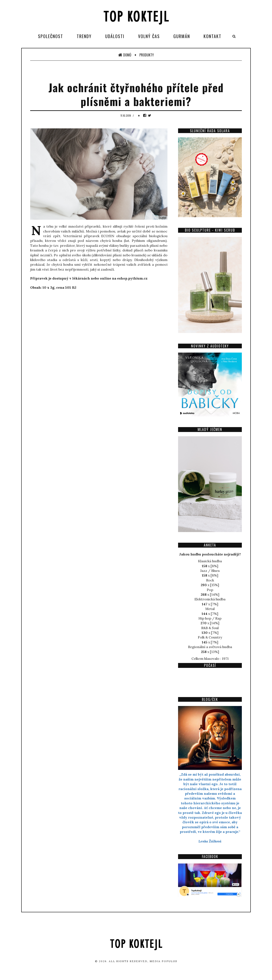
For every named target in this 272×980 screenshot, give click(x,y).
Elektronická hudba (210, 599)
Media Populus (163, 961)
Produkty (147, 55)
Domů (125, 55)
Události (115, 36)
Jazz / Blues (210, 571)
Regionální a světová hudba (210, 647)
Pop (210, 590)
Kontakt (212, 36)
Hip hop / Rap (210, 618)
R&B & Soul (210, 628)
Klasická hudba (210, 561)
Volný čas (149, 36)
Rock (210, 580)
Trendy (84, 36)
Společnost (51, 36)
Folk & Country (210, 637)
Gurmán (182, 36)
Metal (210, 609)
